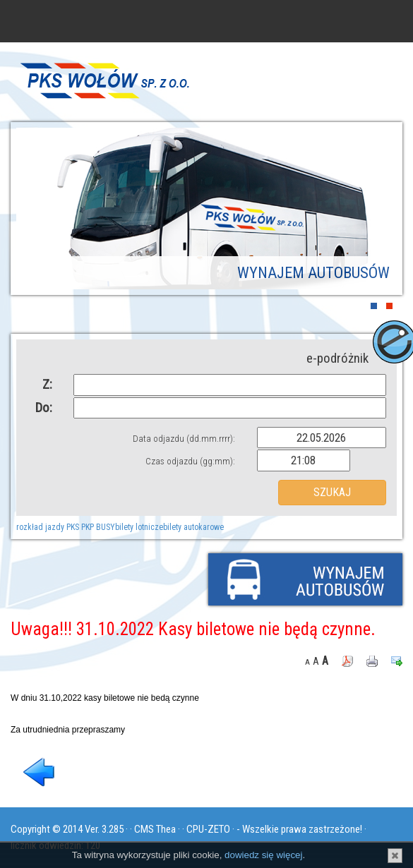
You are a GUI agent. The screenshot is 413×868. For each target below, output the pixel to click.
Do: (44, 408)
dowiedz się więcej (263, 855)
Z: (47, 384)
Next (376, 211)
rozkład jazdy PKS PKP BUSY (66, 527)
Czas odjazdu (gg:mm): (190, 461)
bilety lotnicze (139, 527)
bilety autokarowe (193, 527)
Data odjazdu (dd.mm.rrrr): (184, 439)
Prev (37, 211)
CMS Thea (155, 829)
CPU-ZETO (208, 829)
